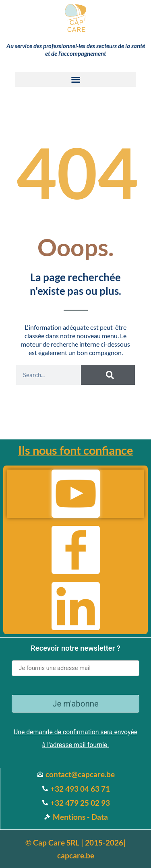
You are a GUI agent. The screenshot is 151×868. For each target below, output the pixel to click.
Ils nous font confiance (76, 450)
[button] (76, 80)
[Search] (108, 375)
